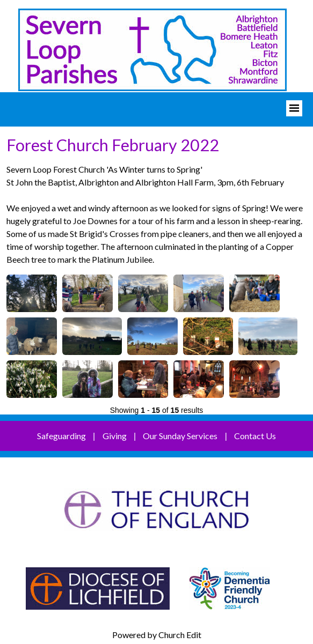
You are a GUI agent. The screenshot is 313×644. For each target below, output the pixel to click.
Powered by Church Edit (157, 635)
